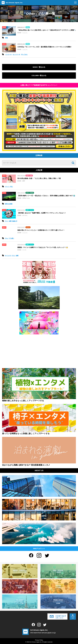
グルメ (28, 227)
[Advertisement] (39, 351)
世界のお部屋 (9, 204)
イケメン (7, 187)
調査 (7, 38)
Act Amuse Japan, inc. (12, 3)
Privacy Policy (39, 640)
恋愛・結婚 (29, 176)
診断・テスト (30, 210)
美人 (12, 187)
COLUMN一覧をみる (39, 75)
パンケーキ (8, 54)
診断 (10, 221)
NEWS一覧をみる (39, 67)
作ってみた (24, 54)
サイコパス (8, 256)
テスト (7, 221)
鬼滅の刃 (15, 221)
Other (28, 27)
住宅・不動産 (30, 193)
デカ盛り (12, 238)
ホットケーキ (16, 54)
